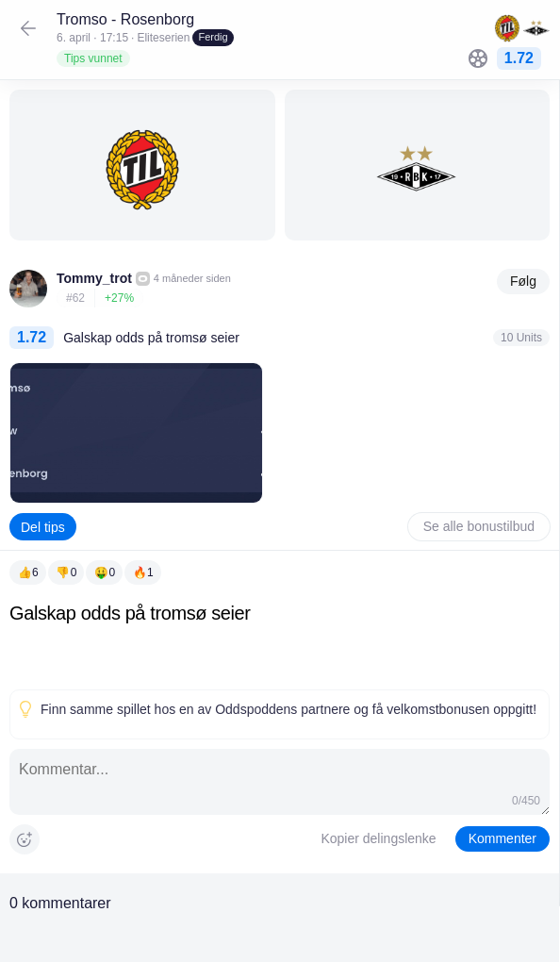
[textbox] (280, 642)
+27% (119, 298)
